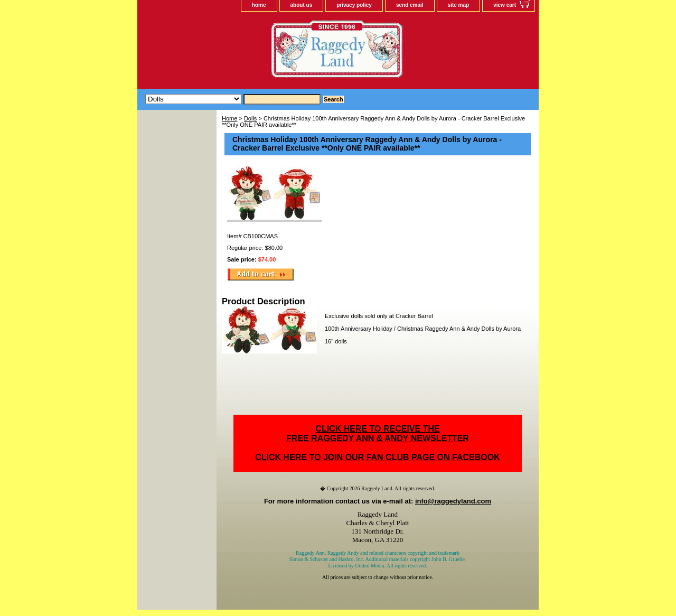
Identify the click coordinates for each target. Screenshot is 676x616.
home (259, 5)
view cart (505, 5)
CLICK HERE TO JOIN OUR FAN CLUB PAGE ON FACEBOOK (377, 457)
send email (410, 5)
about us (302, 5)
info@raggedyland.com (453, 501)
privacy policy (354, 5)
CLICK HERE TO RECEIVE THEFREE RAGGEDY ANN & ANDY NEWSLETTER (378, 433)
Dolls (250, 118)
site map (459, 5)
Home (229, 118)
